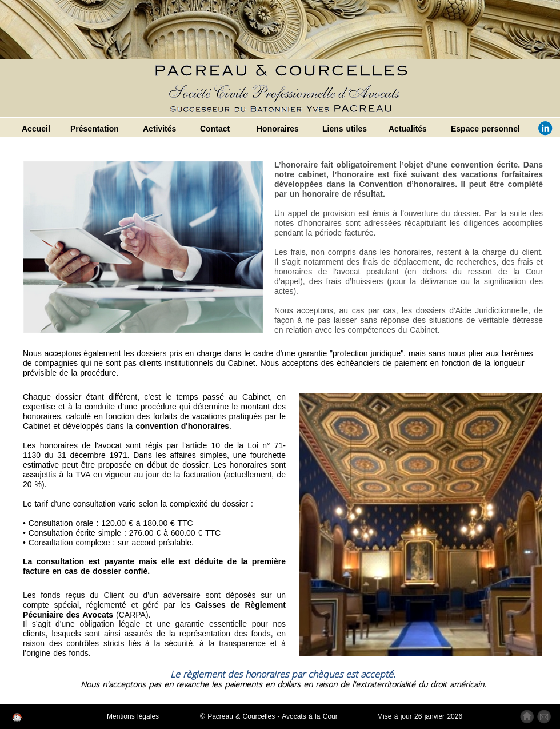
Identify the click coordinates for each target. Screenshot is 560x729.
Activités (159, 129)
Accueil (36, 129)
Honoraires (278, 129)
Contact (215, 129)
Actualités (408, 129)
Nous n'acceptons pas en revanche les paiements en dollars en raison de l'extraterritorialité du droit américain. (283, 684)
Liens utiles (345, 129)
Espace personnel (485, 129)
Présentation (95, 129)
